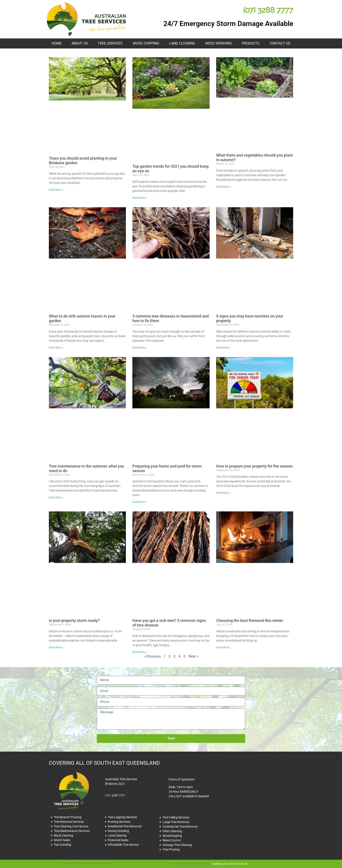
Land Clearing (182, 43)
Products (251, 43)
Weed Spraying (219, 43)
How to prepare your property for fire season (254, 466)
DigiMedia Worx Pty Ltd (225, 864)
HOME (57, 43)
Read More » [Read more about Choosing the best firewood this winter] (223, 647)
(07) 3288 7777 (268, 10)
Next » (193, 656)
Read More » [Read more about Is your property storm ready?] (56, 647)
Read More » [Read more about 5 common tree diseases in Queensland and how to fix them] (140, 348)
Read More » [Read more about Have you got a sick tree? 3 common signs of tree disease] (140, 652)
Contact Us (280, 43)
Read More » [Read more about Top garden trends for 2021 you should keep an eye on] (140, 198)
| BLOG (243, 864)
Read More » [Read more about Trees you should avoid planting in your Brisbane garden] (56, 190)
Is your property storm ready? (74, 620)
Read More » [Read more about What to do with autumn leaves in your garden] (56, 348)
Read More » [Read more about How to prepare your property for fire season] (223, 493)
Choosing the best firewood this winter (250, 620)
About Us (80, 43)
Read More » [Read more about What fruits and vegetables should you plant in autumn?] (223, 187)
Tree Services (110, 43)
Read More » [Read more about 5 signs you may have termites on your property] (223, 348)
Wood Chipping (146, 43)
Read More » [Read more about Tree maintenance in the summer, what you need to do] (56, 497)
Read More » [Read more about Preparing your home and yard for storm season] (140, 502)
